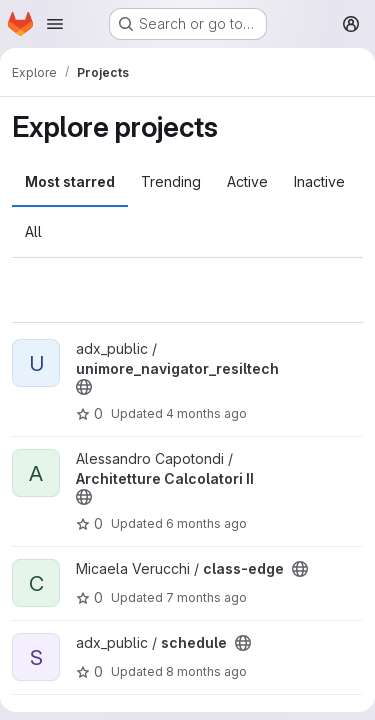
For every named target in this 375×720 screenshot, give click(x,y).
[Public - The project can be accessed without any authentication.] (84, 387)
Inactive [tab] (319, 181)
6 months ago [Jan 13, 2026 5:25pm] (206, 523)
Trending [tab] (171, 181)
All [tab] (33, 231)
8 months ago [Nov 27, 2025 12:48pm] (206, 671)
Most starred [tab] (70, 181)
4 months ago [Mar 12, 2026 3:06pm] (206, 413)
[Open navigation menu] (55, 24)
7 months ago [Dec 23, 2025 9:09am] (206, 597)
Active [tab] (247, 181)
